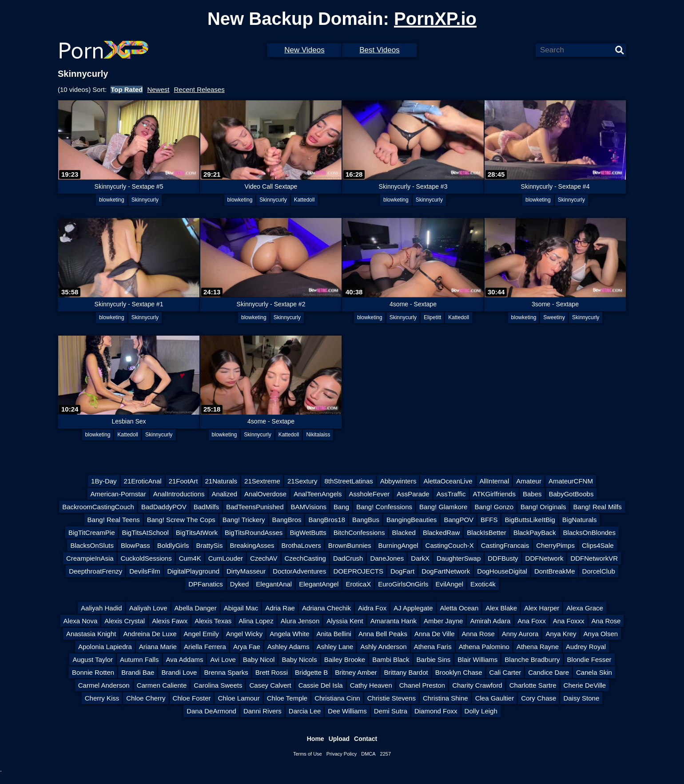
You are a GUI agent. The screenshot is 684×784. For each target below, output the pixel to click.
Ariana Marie (158, 647)
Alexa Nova (81, 621)
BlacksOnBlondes (589, 533)
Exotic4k (483, 584)
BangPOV (459, 520)
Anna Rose (478, 634)
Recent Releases (199, 89)
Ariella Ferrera (205, 647)
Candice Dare (549, 672)
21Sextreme (262, 481)
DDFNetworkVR (594, 558)
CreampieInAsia (90, 558)
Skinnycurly (145, 200)
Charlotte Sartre (533, 685)
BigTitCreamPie (91, 533)
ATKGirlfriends (494, 494)
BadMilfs (207, 507)
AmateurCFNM (571, 481)
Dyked (240, 584)
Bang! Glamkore (443, 507)
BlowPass (135, 545)
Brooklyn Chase (459, 672)
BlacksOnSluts (92, 545)
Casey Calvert (270, 685)
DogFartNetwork (446, 571)
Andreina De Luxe (150, 634)
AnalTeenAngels (318, 494)
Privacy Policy (342, 754)
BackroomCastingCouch (98, 507)
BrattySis (209, 545)
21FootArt (183, 481)
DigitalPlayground (193, 571)
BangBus (366, 520)
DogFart (402, 571)
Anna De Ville (435, 634)
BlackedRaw (441, 533)
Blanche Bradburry (532, 659)
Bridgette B (311, 672)
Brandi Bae (138, 672)
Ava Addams (185, 659)
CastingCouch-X (450, 545)
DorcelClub (599, 571)
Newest (158, 89)
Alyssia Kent (345, 621)
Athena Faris (433, 647)
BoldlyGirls (173, 545)
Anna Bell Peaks (383, 634)
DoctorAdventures (299, 571)
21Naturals (221, 481)
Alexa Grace (585, 608)
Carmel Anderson (104, 685)
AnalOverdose (265, 494)
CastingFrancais (505, 545)
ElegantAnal (274, 584)
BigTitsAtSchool (145, 533)
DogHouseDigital (502, 571)
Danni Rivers (262, 711)
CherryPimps (555, 545)
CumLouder (226, 558)
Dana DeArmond (211, 711)
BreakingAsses (252, 545)
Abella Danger (196, 608)
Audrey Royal (586, 647)
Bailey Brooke (345, 659)
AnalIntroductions (179, 494)
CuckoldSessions (146, 558)
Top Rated (127, 89)
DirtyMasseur (246, 571)
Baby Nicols (299, 659)
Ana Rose (606, 621)
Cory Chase (539, 698)
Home (316, 739)
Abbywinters (398, 481)
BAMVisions (308, 507)
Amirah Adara (490, 621)
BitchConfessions (359, 533)
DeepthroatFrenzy (95, 571)
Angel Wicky (245, 634)
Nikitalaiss (318, 435)
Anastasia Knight (91, 634)
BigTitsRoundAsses (254, 533)
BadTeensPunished (255, 507)
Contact (366, 739)
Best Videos (379, 50)
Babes (532, 494)
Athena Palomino (484, 647)
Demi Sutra (391, 711)
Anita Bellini (334, 634)
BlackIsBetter (486, 533)
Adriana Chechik (326, 608)
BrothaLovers (301, 545)
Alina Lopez (256, 621)
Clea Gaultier (495, 698)
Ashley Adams (288, 647)
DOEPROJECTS (358, 571)
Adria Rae (280, 608)
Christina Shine (445, 698)
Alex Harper (542, 608)
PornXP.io (435, 19)
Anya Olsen (601, 634)
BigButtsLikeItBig (530, 520)
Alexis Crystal (125, 621)
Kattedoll (304, 200)
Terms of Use (308, 754)
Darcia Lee (305, 711)
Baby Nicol (259, 659)
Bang (341, 507)
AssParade (413, 494)
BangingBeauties (412, 520)
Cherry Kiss (102, 698)
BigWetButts (308, 533)
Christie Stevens (392, 698)
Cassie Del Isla (321, 685)
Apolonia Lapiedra (105, 647)
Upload (339, 739)
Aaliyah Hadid (101, 608)
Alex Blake (501, 608)
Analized (225, 494)
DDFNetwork (545, 558)
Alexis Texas (213, 621)
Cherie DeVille (585, 685)
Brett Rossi (272, 672)
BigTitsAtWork (197, 533)
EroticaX (358, 584)
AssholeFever (370, 494)
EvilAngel (450, 584)
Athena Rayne (538, 647)
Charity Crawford (477, 685)
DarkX (420, 558)
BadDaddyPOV (164, 507)
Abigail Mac (241, 608)
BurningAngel (398, 545)
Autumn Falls (139, 659)
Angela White (289, 634)
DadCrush (348, 558)
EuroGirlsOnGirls (403, 584)
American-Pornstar (118, 494)
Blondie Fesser (589, 659)
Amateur (529, 481)
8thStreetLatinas (348, 481)
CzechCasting (305, 558)
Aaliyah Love (148, 608)
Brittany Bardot (406, 672)
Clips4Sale (598, 545)
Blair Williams (477, 659)
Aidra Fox (372, 608)
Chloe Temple (287, 698)
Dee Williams (347, 711)
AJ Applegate (413, 608)
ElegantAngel (319, 584)
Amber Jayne (443, 621)
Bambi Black (391, 659)
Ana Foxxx (569, 621)
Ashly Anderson (383, 647)
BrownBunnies (350, 545)
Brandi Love (179, 672)
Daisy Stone (581, 698)
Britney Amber (356, 672)
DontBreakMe (555, 571)
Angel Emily (201, 634)
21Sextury (302, 481)
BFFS (489, 520)
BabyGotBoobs (571, 494)
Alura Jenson (300, 621)
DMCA (368, 754)
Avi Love (223, 659)
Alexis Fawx (170, 621)
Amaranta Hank (394, 621)
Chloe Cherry (146, 698)
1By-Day (104, 481)
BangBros (287, 520)
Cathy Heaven (371, 685)
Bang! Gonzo (494, 507)
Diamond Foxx (436, 711)
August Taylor (93, 659)
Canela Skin (594, 672)
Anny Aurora (520, 634)
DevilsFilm (145, 571)
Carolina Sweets (218, 685)
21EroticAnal (143, 481)
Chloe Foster (192, 698)
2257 (386, 754)
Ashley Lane (335, 647)
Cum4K (190, 558)
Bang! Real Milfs (598, 507)
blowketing (112, 200)
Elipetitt (432, 317)
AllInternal (495, 481)
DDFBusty (503, 558)
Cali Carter (505, 672)
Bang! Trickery (244, 520)
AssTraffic (451, 494)
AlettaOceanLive (448, 481)
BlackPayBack (535, 533)
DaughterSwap (459, 558)
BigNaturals (580, 520)
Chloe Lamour (239, 698)
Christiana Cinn (337, 698)
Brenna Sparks (226, 672)
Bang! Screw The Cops (181, 520)
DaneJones (387, 558)
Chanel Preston (422, 685)
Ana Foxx (531, 621)
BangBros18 (327, 520)
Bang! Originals (543, 507)
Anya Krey (561, 634)
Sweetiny (554, 317)
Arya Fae (247, 647)
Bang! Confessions (384, 507)
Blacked (404, 533)
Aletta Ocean (459, 608)
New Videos (304, 50)
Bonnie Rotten (93, 672)
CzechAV (264, 558)
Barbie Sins (434, 659)
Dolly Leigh (481, 711)
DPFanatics (206, 584)
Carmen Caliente (162, 685)
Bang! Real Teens (114, 520)
